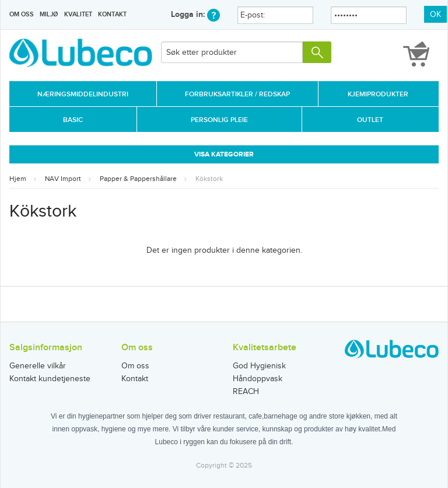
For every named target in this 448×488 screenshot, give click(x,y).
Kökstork (209, 179)
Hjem (18, 179)
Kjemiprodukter (378, 94)
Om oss (22, 14)
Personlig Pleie (219, 120)
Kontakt (112, 14)
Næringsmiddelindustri (83, 94)
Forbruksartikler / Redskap (237, 94)
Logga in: (195, 14)
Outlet (370, 120)
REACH (246, 392)
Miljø (49, 14)
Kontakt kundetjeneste (50, 379)
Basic (73, 120)
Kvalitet (78, 14)
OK (435, 15)
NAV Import (63, 179)
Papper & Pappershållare (138, 179)
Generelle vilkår (38, 366)
